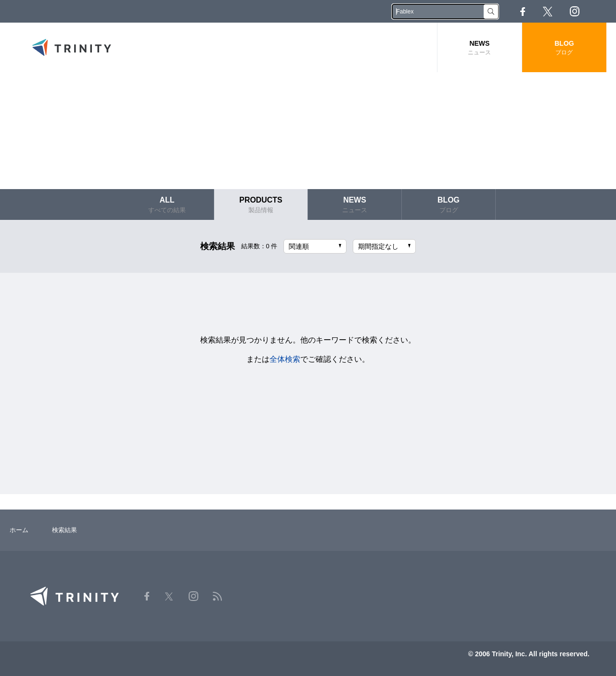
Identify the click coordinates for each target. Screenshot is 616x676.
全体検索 (285, 359)
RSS (601, 11)
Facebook (523, 12)
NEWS (480, 48)
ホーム (19, 530)
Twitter (548, 12)
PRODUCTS (261, 205)
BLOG (564, 48)
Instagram (575, 11)
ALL (167, 205)
